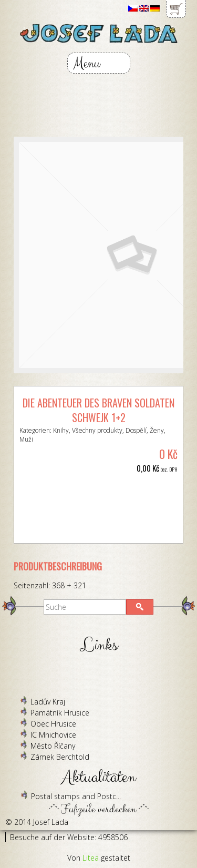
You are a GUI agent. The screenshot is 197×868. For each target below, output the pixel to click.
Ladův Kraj (48, 702)
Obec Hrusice (53, 724)
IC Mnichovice (53, 735)
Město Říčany (53, 746)
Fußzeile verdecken (98, 806)
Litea (91, 858)
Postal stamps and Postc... (76, 796)
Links (99, 645)
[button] (140, 607)
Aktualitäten (98, 777)
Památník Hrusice (60, 713)
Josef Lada (51, 822)
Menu (86, 63)
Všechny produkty (97, 430)
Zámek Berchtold (60, 757)
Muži (26, 439)
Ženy (157, 430)
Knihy (61, 430)
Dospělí (136, 430)
